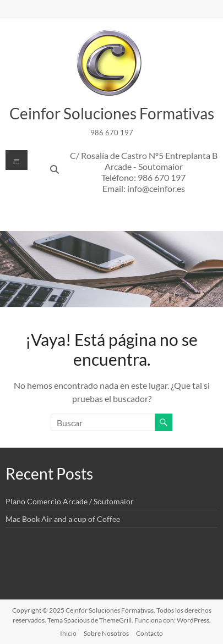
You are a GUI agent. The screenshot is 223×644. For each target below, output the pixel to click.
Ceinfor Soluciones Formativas (112, 113)
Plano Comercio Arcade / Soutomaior (70, 501)
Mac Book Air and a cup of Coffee (63, 519)
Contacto (149, 633)
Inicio (68, 633)
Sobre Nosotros (106, 633)
